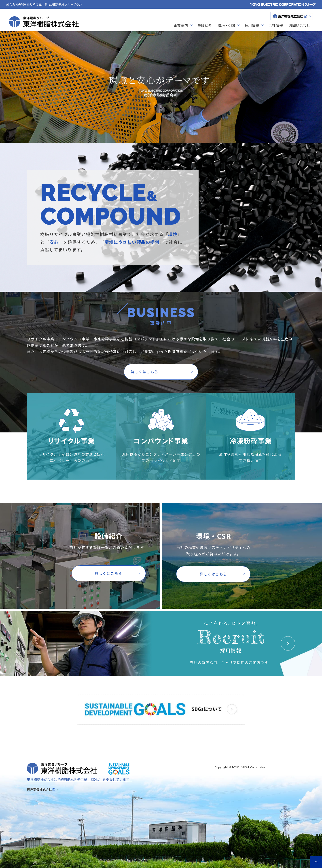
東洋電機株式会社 (41, 789)
